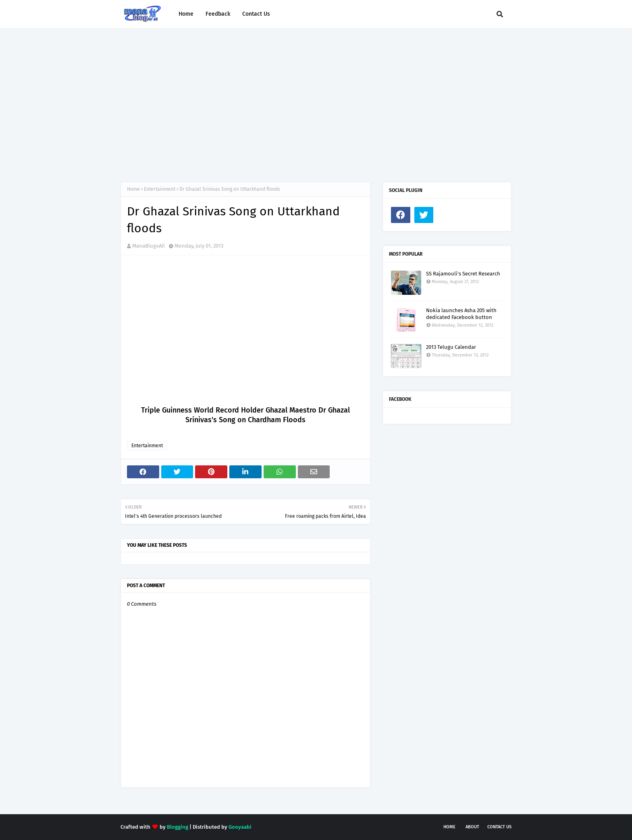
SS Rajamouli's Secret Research (463, 274)
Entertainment (160, 189)
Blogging (178, 827)
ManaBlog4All (149, 246)
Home (133, 189)
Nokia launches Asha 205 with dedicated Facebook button (461, 314)
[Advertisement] (316, 97)
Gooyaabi (240, 827)
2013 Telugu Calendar (451, 347)
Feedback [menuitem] (218, 14)
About (472, 827)
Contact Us (499, 827)
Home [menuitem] (186, 14)
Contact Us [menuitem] (256, 14)
